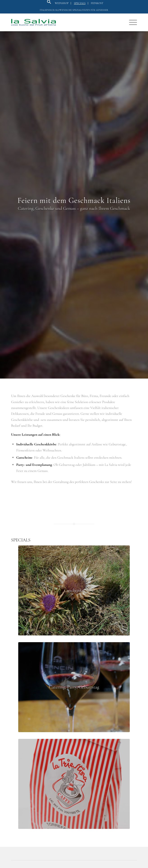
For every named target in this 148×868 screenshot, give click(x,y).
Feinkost (97, 3)
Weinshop (62, 3)
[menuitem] (62, 3)
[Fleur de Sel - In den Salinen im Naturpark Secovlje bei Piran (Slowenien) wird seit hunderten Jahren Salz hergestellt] (74, 590)
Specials (80, 3)
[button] (49, 3)
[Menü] (131, 22)
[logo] (61, 22)
